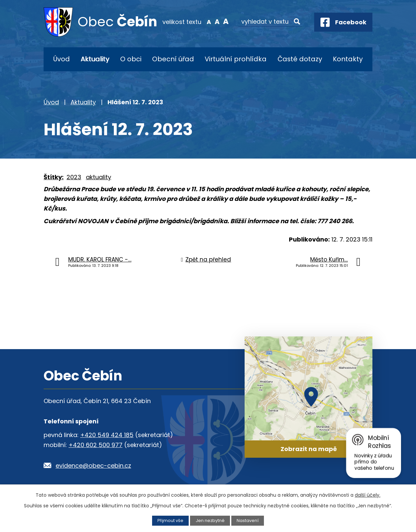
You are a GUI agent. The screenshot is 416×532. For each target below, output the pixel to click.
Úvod (62, 59)
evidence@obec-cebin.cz (93, 466)
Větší (226, 21)
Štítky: (54, 177)
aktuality (99, 177)
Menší (209, 21)
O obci (131, 59)
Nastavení (248, 521)
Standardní (217, 21)
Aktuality (95, 59)
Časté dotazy (300, 59)
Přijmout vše (170, 521)
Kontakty (348, 59)
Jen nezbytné (210, 521)
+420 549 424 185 (107, 435)
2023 (74, 177)
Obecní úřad (173, 59)
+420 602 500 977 (96, 445)
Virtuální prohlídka (236, 59)
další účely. (368, 495)
